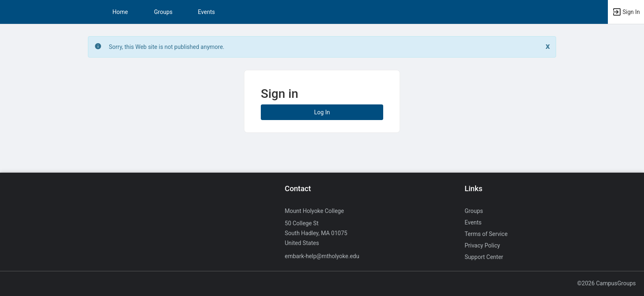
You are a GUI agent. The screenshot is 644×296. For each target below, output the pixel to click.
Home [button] (120, 12)
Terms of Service (486, 234)
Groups (163, 12)
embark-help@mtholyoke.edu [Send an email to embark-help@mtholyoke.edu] (322, 256)
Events (206, 12)
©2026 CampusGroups (606, 283)
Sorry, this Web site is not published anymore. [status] (167, 47)
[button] (626, 12)
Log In (322, 112)
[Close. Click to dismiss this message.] (548, 46)
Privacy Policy (482, 245)
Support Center (484, 257)
